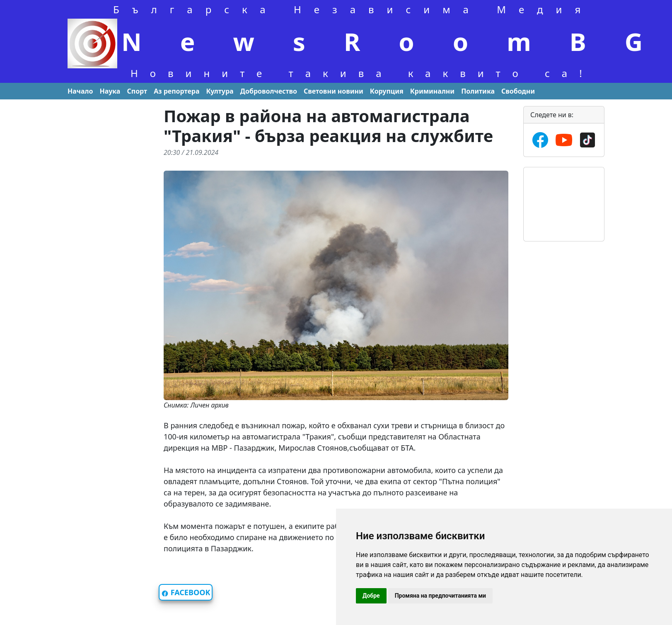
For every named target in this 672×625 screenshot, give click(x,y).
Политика (478, 91)
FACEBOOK (186, 592)
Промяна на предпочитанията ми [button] (440, 596)
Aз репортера (176, 91)
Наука (110, 91)
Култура (220, 91)
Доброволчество (269, 91)
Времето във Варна (564, 198)
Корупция (387, 91)
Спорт (137, 91)
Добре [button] (371, 596)
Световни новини (334, 91)
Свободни (518, 91)
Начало (80, 91)
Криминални (433, 91)
